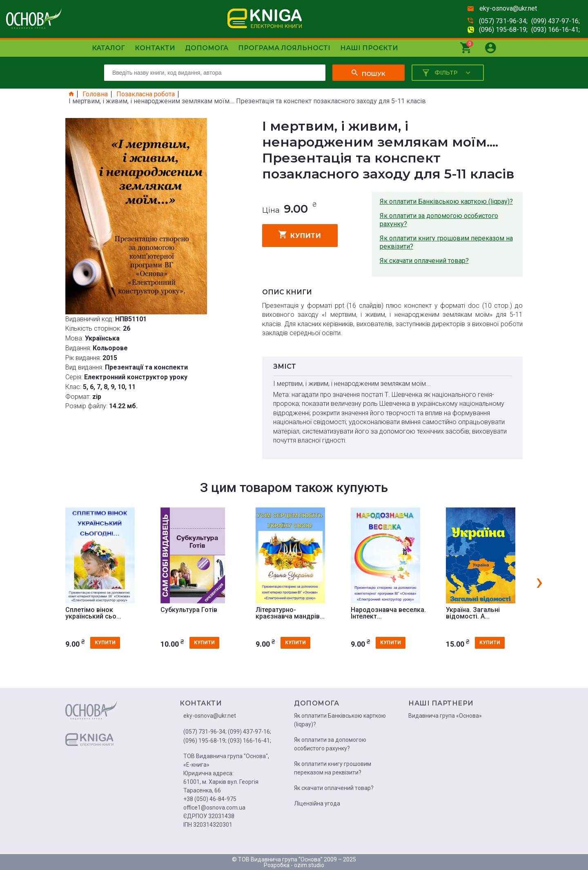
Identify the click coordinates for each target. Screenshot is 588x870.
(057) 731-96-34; (503, 21)
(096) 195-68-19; (503, 30)
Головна (95, 94)
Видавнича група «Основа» (445, 716)
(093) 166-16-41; (556, 30)
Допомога (207, 48)
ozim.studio (309, 865)
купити (300, 235)
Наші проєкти (369, 48)
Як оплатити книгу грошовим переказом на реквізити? (446, 242)
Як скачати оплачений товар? (424, 261)
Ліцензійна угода (317, 803)
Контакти (155, 48)
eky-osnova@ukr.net (508, 8)
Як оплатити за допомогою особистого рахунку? (439, 220)
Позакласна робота (146, 94)
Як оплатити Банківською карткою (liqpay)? (446, 201)
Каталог (108, 48)
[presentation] (539, 581)
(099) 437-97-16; (556, 21)
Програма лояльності (284, 48)
